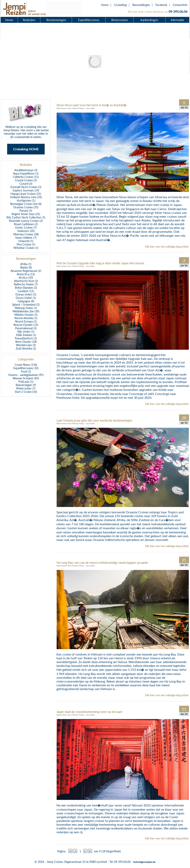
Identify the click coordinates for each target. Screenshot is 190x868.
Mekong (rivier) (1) (26, 308)
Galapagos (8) (26, 301)
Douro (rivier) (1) (26, 298)
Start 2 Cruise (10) (26, 392)
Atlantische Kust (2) (26, 281)
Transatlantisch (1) (26, 338)
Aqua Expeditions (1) (26, 173)
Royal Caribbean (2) (26, 224)
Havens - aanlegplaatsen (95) (26, 375)
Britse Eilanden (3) (26, 288)
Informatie (177, 20)
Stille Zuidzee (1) (26, 335)
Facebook (161, 5)
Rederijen (29, 20)
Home (105, 5)
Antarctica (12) (26, 274)
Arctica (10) (26, 278)
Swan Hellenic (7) (26, 238)
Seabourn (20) (26, 231)
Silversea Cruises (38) (26, 234)
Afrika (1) (26, 264)
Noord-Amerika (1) (26, 318)
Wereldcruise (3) (26, 345)
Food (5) (26, 371)
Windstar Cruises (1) (26, 248)
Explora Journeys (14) (26, 190)
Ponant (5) (26, 211)
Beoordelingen (141, 5)
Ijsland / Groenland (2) (26, 305)
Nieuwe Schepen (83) (26, 378)
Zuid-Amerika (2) (26, 348)
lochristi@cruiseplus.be (144, 862)
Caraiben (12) (26, 291)
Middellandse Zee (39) (26, 311)
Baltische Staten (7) (26, 284)
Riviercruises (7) (26, 388)
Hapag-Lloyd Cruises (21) (26, 194)
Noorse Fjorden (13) (26, 325)
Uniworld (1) (26, 241)
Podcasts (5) (26, 382)
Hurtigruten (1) (26, 200)
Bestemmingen (56, 20)
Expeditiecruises (89, 20)
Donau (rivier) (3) (26, 294)
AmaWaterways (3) (26, 170)
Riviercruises (120, 20)
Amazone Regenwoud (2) (26, 271)
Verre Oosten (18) (26, 342)
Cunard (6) (26, 184)
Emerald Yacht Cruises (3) (26, 187)
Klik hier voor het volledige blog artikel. (167, 247)
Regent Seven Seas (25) (26, 214)
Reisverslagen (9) (26, 385)
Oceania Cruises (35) (26, 207)
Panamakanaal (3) (26, 328)
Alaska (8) (26, 267)
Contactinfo (180, 5)
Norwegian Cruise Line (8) (26, 204)
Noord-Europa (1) (26, 321)
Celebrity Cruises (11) (26, 177)
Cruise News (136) (26, 365)
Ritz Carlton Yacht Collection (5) (26, 217)
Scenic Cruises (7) (26, 227)
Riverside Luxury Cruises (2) (26, 221)
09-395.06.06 (178, 11)
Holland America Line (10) (26, 197)
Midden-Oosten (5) (26, 315)
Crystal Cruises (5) (26, 180)
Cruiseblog (120, 5)
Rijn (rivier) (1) (26, 332)
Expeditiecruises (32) (26, 368)
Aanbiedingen (150, 20)
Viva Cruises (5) (26, 244)
